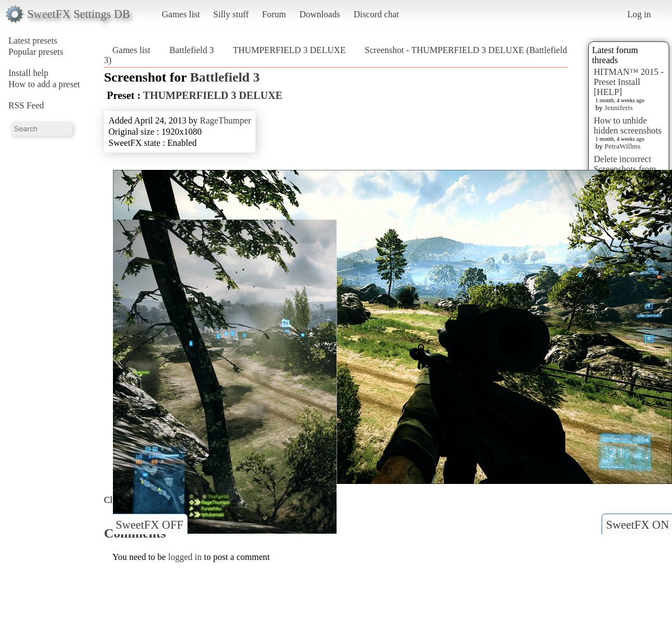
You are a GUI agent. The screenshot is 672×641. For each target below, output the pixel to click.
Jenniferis (619, 108)
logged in (185, 557)
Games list (181, 14)
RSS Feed (26, 105)
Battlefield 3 (192, 50)
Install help (29, 73)
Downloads (320, 14)
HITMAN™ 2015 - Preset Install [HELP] (629, 82)
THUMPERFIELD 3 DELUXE (290, 50)
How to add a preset (44, 84)
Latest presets (33, 41)
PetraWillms (622, 146)
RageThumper (226, 120)
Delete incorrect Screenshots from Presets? (625, 169)
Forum (274, 14)
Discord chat (376, 14)
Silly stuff (231, 14)
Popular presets (36, 52)
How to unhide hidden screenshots (628, 125)
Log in (639, 14)
